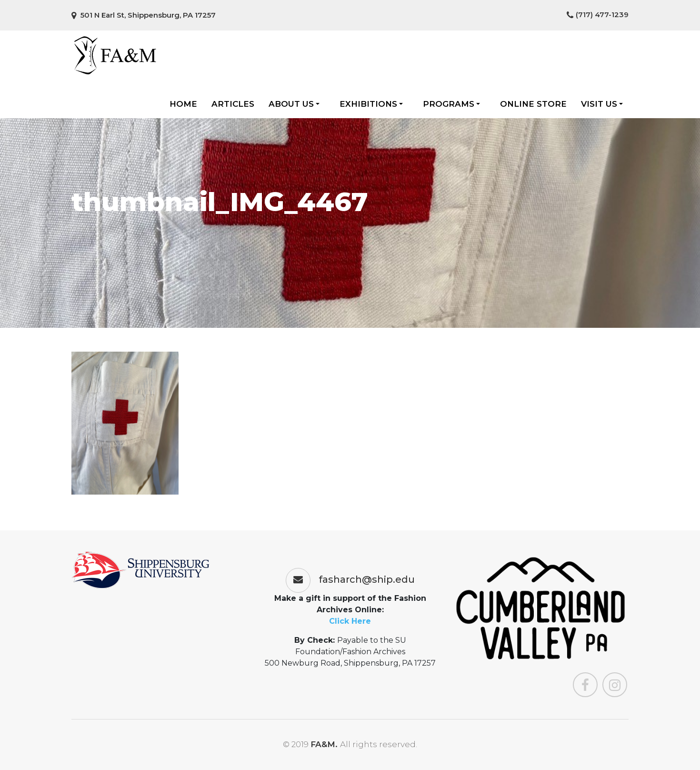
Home (183, 104)
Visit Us (602, 104)
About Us (294, 104)
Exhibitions (371, 104)
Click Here (350, 621)
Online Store (533, 104)
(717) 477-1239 (598, 15)
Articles (233, 104)
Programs (451, 104)
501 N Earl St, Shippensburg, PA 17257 (144, 15)
